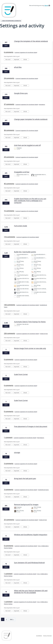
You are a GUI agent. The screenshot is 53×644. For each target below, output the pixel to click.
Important (17, 60)
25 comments (9, 520)
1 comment (8, 438)
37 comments (9, 104)
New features (41, 438)
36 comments (9, 130)
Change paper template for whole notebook (31, 119)
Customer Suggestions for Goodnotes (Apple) (26, 52)
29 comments (9, 157)
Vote (6, 46)
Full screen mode (21, 226)
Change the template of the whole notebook (31, 41)
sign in (46, 5)
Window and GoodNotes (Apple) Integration (31, 535)
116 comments (10, 237)
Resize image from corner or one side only (30, 348)
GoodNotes (39, 636)
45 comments (9, 184)
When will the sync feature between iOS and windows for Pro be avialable (31, 592)
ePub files (18, 67)
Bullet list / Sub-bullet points (25, 252)
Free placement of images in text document (31, 426)
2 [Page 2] (6, 619)
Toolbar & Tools (44, 334)
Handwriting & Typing (43, 490)
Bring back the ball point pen (25, 478)
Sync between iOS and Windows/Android (29, 563)
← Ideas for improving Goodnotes (11, 21)
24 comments (9, 78)
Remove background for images (26, 505)
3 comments (9, 464)
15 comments (9, 211)
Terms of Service (47, 636)
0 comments (9, 359)
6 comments (9, 52)
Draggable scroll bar (22, 172)
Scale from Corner (21, 374)
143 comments (10, 305)
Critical (26, 60)
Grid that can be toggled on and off (27, 145)
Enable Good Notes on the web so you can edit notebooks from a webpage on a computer (30, 201)
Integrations (42, 104)
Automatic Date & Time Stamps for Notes (30, 322)
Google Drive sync (21, 93)
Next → (12, 619)
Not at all (9, 60)
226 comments (10, 333)
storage (17, 452)
